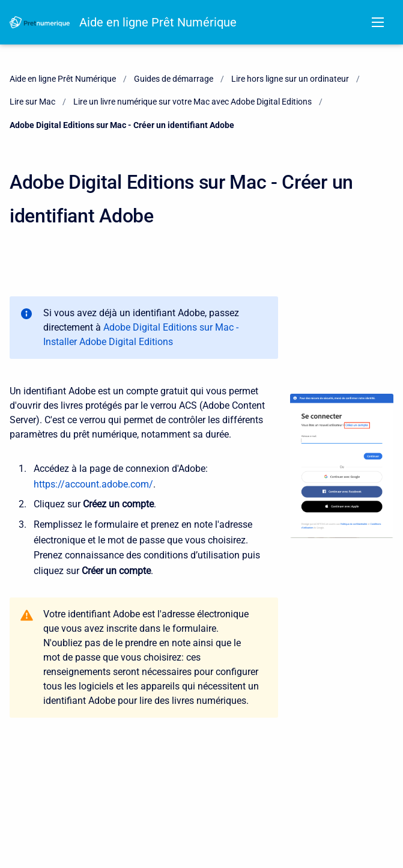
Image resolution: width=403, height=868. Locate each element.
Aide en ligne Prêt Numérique (158, 22)
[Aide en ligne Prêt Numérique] (40, 22)
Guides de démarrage (174, 79)
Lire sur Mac (32, 102)
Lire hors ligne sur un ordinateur (290, 79)
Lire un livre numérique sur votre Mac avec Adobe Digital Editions (192, 102)
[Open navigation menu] (378, 22)
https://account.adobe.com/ (93, 484)
